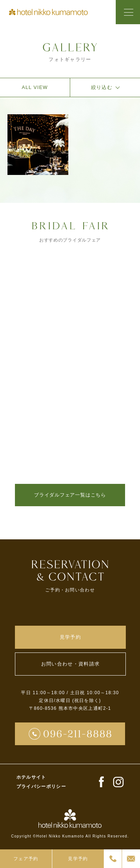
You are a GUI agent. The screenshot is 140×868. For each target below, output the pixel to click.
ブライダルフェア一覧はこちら (70, 495)
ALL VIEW (35, 87)
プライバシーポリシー (41, 786)
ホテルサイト (31, 777)
